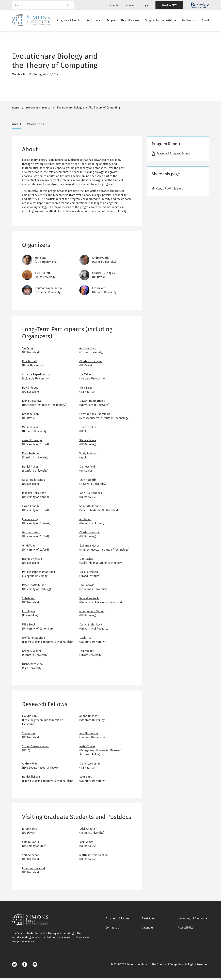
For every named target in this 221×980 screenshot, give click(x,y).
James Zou (86, 779)
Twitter (14, 967)
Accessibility (185, 930)
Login (146, 5)
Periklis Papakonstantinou (38, 574)
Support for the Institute (161, 21)
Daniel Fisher (30, 469)
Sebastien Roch (89, 600)
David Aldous (30, 390)
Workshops (36, 126)
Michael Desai (31, 429)
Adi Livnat (85, 521)
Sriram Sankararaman (36, 749)
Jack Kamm (86, 844)
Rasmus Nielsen (32, 561)
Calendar (114, 5)
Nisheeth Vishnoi (33, 666)
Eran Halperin (88, 482)
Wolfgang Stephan (34, 640)
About (205, 21)
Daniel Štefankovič (91, 627)
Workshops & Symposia (192, 921)
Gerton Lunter (31, 535)
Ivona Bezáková (32, 403)
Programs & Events (69, 21)
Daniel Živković (31, 779)
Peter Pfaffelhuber (34, 587)
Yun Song (41, 260)
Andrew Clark (100, 260)
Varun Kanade (31, 508)
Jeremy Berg (30, 831)
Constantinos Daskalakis (95, 416)
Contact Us (112, 930)
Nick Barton (87, 390)
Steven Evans (88, 443)
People (111, 21)
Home (16, 110)
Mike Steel (28, 627)
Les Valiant (99, 290)
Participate (93, 21)
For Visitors (189, 21)
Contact (131, 5)
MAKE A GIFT (169, 5)
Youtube (35, 967)
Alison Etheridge (32, 443)
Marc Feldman (31, 456)
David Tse (85, 640)
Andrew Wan (30, 766)
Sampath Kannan (90, 508)
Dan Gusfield (87, 469)
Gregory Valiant (32, 653)
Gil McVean (29, 548)
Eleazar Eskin (88, 429)
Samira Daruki (31, 844)
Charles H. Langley (104, 275)
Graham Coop (30, 416)
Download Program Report (173, 156)
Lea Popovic (87, 587)
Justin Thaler (87, 749)
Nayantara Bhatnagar (93, 403)
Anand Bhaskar (89, 718)
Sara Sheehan (31, 857)
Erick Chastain (88, 831)
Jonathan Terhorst (34, 870)
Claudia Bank (30, 718)
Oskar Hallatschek (33, 482)
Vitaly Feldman (88, 456)
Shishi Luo (28, 735)
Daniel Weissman (90, 766)
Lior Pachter (87, 561)
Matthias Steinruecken (93, 857)
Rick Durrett (42, 275)
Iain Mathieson (89, 735)
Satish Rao (29, 600)
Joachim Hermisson (34, 495)
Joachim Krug (30, 521)
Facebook (25, 967)
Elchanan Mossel (90, 548)
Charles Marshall (90, 535)
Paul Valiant (86, 653)
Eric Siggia (28, 614)
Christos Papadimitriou (49, 290)
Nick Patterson (89, 574)
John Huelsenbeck (91, 495)
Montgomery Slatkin (92, 614)
